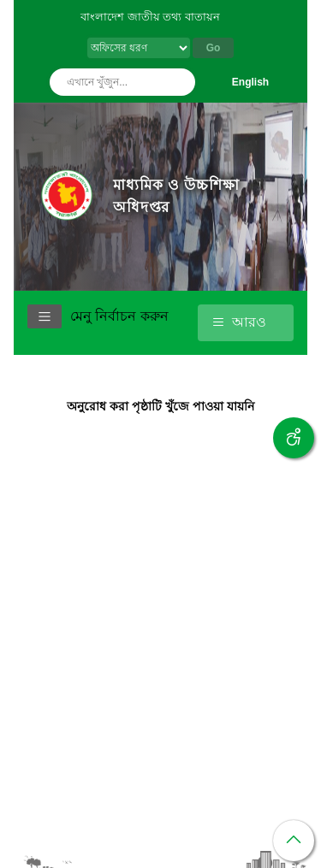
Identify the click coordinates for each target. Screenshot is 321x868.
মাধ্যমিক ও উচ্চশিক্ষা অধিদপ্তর (176, 196)
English (250, 82)
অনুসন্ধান (178, 82)
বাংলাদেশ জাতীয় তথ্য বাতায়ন (150, 17)
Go (214, 48)
